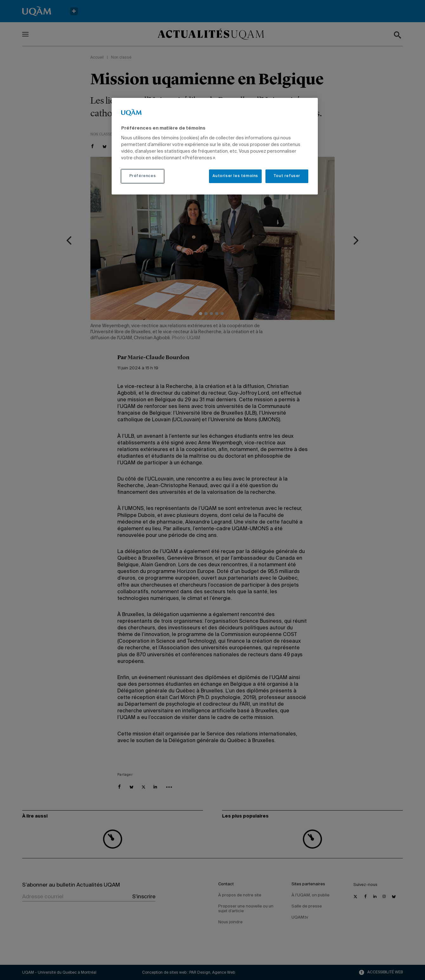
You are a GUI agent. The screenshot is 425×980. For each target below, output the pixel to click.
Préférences (143, 176)
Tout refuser (287, 176)
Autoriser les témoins (235, 176)
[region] (215, 146)
